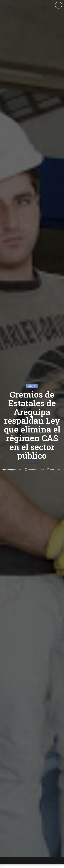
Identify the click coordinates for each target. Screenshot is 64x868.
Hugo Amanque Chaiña (12, 417)
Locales (32, 334)
